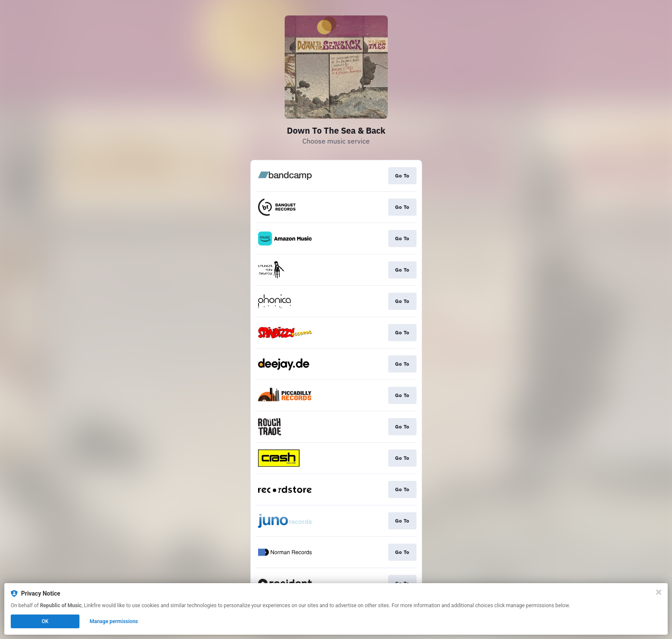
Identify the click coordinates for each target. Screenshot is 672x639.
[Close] (659, 592)
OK (45, 621)
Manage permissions (114, 621)
